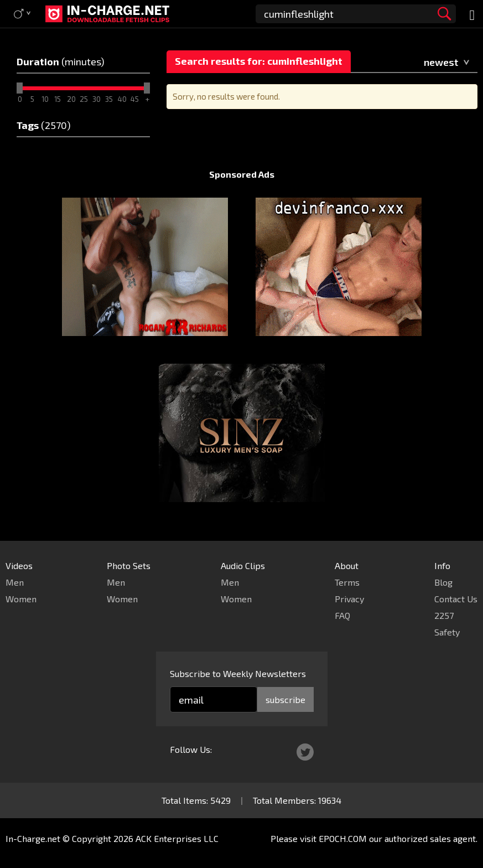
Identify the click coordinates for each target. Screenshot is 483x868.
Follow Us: (191, 749)
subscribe (285, 699)
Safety (447, 632)
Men (15, 582)
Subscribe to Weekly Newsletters (238, 673)
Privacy (349, 599)
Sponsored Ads (242, 174)
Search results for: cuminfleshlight (259, 61)
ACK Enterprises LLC (177, 838)
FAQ (342, 615)
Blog (443, 582)
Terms (347, 582)
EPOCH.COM (343, 838)
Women (21, 599)
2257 (444, 615)
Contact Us (456, 599)
